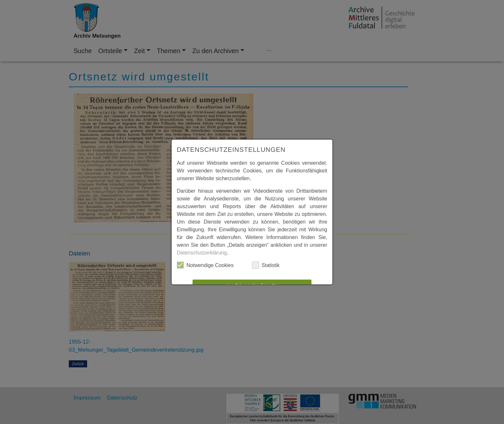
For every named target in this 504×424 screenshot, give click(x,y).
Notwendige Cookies (205, 265)
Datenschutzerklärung (202, 253)
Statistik (266, 265)
